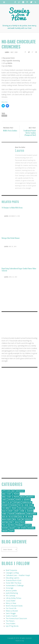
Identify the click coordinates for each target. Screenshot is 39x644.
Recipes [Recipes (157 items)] (28, 525)
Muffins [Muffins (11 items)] (5, 522)
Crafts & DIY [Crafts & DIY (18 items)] (7, 502)
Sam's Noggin (11, 613)
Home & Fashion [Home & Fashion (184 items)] (27, 511)
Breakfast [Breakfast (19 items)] (30, 497)
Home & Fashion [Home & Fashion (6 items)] (8, 514)
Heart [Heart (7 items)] (17, 511)
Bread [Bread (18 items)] (23, 497)
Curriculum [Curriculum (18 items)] (27, 502)
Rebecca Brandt (12, 611)
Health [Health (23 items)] (5, 511)
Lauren (7, 52)
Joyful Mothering (12, 593)
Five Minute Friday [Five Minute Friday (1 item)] (9, 508)
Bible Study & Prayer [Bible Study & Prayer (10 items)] (11, 497)
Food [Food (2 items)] (25, 508)
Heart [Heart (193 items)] (11, 511)
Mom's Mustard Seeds (14, 606)
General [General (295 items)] (31, 508)
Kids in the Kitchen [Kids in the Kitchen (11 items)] (10, 517)
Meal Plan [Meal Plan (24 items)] (17, 519)
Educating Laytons (12, 578)
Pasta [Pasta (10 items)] (22, 522)
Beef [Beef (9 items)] (14, 491)
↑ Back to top (20, 641)
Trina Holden (11, 624)
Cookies (4, 116)
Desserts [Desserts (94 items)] (6, 505)
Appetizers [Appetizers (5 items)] (6, 491)
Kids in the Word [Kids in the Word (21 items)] (26, 517)
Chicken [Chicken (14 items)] (11, 500)
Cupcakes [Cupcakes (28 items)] (17, 502)
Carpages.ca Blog (12, 573)
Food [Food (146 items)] (20, 508)
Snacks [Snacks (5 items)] (5, 531)
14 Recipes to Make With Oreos (12, 208)
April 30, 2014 (13, 277)
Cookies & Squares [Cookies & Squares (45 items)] (23, 500)
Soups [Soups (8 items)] (11, 531)
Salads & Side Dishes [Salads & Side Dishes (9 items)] (18, 528)
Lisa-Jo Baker (11, 601)
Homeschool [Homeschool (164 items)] (32, 514)
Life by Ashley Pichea (13, 598)
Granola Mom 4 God (13, 580)
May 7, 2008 (14, 52)
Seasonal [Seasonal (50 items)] (31, 528)
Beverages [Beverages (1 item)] (20, 491)
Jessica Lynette (11, 591)
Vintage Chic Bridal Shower (11, 238)
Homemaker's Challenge (15, 585)
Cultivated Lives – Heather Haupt (18, 575)
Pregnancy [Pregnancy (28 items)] (20, 525)
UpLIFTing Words (12, 626)
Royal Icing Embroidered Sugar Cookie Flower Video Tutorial (19, 270)
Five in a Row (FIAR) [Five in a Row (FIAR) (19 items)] (26, 505)
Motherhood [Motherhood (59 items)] (27, 519)
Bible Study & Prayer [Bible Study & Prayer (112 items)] (11, 494)
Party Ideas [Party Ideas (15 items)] (14, 522)
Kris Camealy (10, 596)
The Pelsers (10, 621)
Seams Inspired (11, 616)
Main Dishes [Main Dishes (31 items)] (7, 519)
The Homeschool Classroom (16, 618)
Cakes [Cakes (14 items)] (4, 500)
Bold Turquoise (11, 570)
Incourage (10, 588)
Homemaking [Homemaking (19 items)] (21, 514)
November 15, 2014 (14, 216)
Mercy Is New (11, 603)
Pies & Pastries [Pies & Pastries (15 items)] (8, 525)
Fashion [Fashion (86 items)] (14, 505)
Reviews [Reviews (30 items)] (5, 528)
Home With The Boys (14, 583)
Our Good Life (11, 608)
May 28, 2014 (13, 247)
